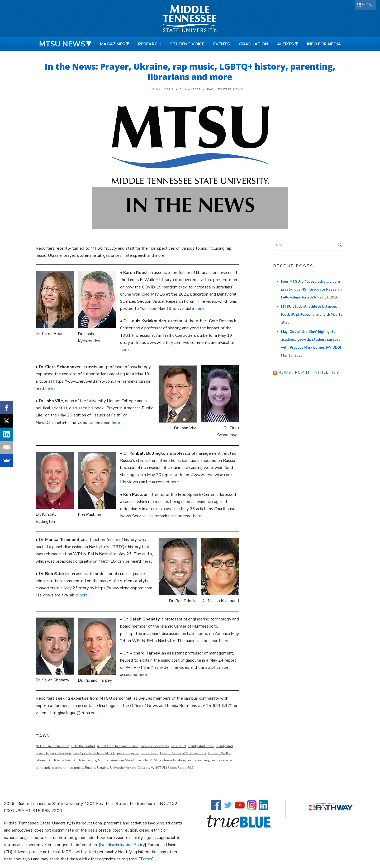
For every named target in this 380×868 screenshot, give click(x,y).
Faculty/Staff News (225, 89)
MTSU (368, 5)
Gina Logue (163, 89)
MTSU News (62, 44)
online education (173, 760)
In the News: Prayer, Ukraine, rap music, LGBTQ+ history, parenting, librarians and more (190, 72)
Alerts (286, 44)
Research (149, 44)
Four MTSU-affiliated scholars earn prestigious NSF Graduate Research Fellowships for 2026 (311, 290)
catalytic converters (155, 746)
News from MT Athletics (309, 373)
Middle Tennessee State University (123, 760)
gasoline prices (127, 753)
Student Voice (187, 44)
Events (222, 44)
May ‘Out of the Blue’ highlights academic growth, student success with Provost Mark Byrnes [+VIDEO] (311, 340)
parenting (59, 768)
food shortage (61, 753)
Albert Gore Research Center (118, 746)
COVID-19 (178, 746)
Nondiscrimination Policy (122, 845)
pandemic (43, 768)
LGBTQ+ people (84, 760)
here (200, 309)
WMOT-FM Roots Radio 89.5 (172, 768)
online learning (198, 760)
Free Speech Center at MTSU (94, 753)
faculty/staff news (201, 746)
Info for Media (324, 44)
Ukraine (103, 768)
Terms (146, 859)
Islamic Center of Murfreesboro (183, 753)
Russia (90, 768)
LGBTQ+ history (59, 760)
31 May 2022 (190, 89)
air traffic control (83, 746)
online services (222, 760)
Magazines (113, 44)
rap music (76, 768)
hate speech (149, 753)
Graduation (254, 44)
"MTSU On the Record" (52, 746)
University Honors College (130, 768)
